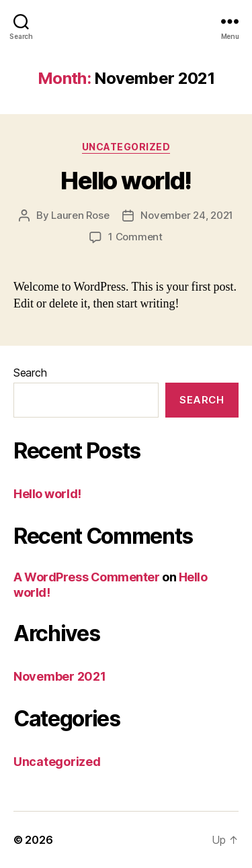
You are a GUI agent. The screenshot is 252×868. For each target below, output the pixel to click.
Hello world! (126, 181)
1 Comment (135, 237)
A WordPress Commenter (87, 577)
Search (30, 373)
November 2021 (60, 676)
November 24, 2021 (187, 215)
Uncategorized (126, 147)
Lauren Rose (80, 215)
